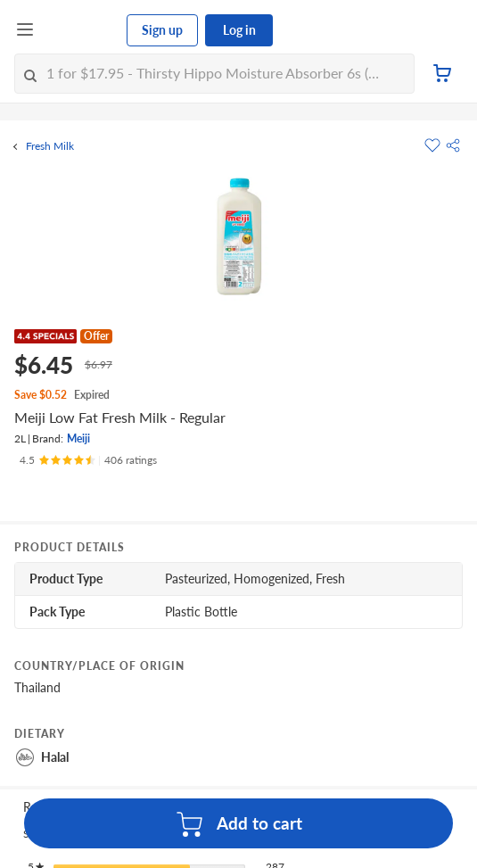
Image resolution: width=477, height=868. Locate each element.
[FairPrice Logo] (81, 30)
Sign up (162, 30)
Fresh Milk (50, 146)
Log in (239, 30)
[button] (453, 145)
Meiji (78, 438)
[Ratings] (88, 460)
